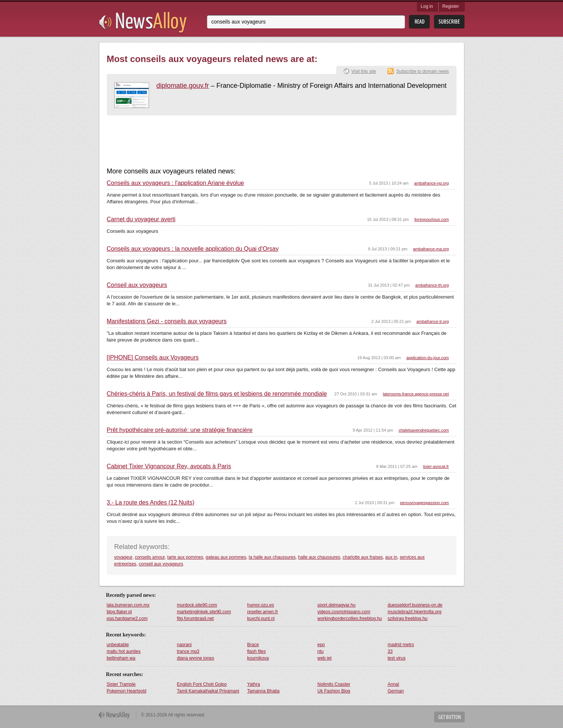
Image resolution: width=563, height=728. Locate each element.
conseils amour (150, 557)
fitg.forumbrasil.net (196, 619)
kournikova (258, 658)
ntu (321, 651)
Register (451, 6)
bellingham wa (121, 658)
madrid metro (401, 645)
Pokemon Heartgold (127, 691)
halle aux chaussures (319, 557)
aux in (391, 557)
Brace (253, 645)
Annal (394, 684)
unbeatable (118, 645)
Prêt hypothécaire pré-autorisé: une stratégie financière (180, 430)
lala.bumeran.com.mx (128, 605)
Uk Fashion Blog (334, 691)
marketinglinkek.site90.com (204, 612)
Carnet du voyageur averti (141, 219)
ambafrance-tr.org (433, 321)
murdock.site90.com (197, 605)
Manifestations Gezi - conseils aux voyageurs (167, 321)
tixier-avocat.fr (436, 466)
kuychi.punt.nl (261, 619)
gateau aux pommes (226, 557)
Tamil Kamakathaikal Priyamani (208, 691)
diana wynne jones (196, 658)
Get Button (449, 717)
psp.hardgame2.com (127, 619)
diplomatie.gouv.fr (183, 86)
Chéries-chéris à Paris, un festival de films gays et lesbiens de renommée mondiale (217, 394)
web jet (325, 658)
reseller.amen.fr (263, 612)
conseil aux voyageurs (161, 564)
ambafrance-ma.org (431, 249)
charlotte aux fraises (363, 557)
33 (390, 651)
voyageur (123, 557)
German (396, 691)
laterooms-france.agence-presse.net (416, 394)
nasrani (184, 645)
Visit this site (364, 71)
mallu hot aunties (124, 651)
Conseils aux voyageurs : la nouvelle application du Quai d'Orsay (193, 249)
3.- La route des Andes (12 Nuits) (151, 503)
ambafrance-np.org (432, 183)
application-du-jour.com (428, 358)
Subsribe (449, 22)
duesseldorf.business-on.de (415, 605)
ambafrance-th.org (432, 285)
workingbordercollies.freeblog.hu (350, 619)
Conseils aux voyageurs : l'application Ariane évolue (176, 183)
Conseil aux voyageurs (137, 285)
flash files (257, 651)
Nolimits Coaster (334, 684)
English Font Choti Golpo (202, 684)
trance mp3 (188, 651)
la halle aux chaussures (272, 557)
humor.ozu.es (261, 605)
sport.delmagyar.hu (337, 605)
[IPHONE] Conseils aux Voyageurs (153, 358)
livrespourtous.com (431, 219)
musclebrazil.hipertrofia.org (415, 612)
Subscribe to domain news (423, 71)
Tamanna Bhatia (264, 691)
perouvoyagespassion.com (425, 503)
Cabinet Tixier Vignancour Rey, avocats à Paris (169, 466)
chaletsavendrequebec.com (424, 430)
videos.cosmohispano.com (344, 612)
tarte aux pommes (185, 557)
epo (321, 645)
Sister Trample (121, 684)
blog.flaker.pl (119, 612)
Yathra (254, 684)
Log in (427, 6)
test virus (397, 658)
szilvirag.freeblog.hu (408, 619)
